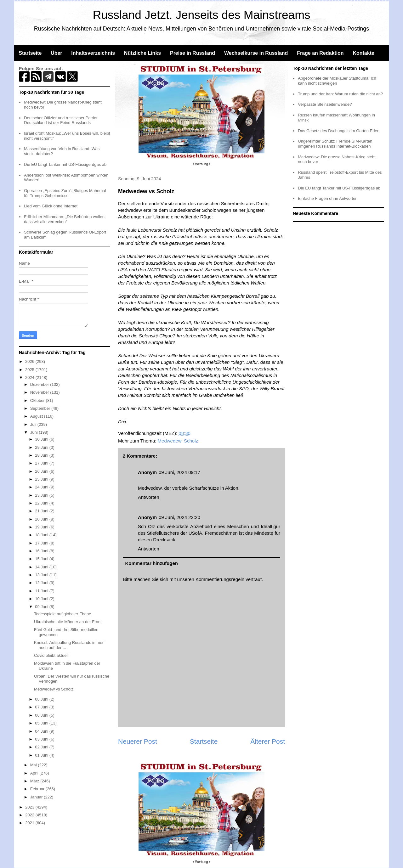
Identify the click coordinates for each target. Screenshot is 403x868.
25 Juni (42, 479)
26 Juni (42, 471)
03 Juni (42, 739)
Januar (37, 797)
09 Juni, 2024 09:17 (179, 472)
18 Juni (42, 535)
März (35, 781)
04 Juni (42, 731)
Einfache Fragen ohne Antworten (328, 198)
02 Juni (42, 747)
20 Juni (42, 519)
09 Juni (42, 607)
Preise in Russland (193, 53)
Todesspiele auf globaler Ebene (62, 614)
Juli (34, 424)
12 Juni (42, 583)
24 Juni (42, 487)
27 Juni (42, 463)
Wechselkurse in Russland (256, 53)
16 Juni (42, 551)
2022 (30, 815)
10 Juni (42, 599)
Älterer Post (268, 741)
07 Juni (42, 707)
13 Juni (42, 575)
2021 (30, 823)
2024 (30, 378)
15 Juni (42, 559)
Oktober (38, 400)
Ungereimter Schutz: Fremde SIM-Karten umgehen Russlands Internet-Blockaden (335, 144)
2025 (30, 370)
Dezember (40, 384)
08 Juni (42, 699)
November (40, 392)
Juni (34, 432)
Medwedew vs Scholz (54, 689)
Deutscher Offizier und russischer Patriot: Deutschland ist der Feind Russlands (61, 120)
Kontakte (363, 53)
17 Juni (42, 543)
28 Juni (42, 455)
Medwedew (170, 441)
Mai (34, 765)
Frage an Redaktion (320, 53)
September (41, 408)
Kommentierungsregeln (220, 579)
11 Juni (42, 591)
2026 (30, 361)
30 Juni (42, 439)
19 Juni (42, 527)
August (37, 416)
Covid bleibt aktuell (51, 655)
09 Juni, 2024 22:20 (179, 517)
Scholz (191, 441)
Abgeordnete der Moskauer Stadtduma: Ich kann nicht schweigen (337, 81)
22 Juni (42, 503)
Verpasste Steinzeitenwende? (325, 104)
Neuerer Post (138, 741)
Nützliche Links (142, 53)
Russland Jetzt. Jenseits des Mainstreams (202, 15)
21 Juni (42, 511)
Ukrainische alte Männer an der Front (68, 622)
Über (56, 53)
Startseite (30, 53)
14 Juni (42, 567)
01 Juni (42, 755)
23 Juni (42, 495)
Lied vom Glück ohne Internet (51, 206)
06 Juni (42, 715)
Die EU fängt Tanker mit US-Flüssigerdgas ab (65, 164)
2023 (30, 807)
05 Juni (42, 723)
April (35, 773)
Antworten (149, 497)
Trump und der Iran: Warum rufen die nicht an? (340, 94)
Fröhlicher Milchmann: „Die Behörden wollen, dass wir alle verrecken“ (65, 219)
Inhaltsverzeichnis (93, 53)
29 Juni (42, 447)
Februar (38, 789)
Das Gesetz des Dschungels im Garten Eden (339, 131)
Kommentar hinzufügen (152, 563)
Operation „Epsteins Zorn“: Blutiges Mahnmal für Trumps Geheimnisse (65, 193)
